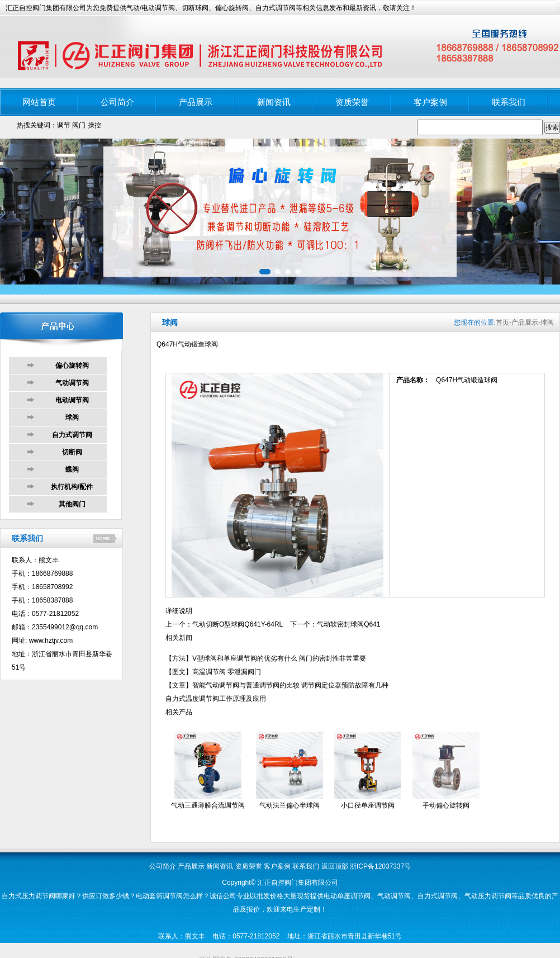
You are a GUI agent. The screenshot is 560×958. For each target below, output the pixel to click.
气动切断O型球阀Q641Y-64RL (238, 624)
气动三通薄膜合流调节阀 (208, 805)
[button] (265, 272)
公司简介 (117, 102)
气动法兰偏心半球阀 (290, 805)
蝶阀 (72, 469)
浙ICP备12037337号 (380, 866)
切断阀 (72, 452)
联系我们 (509, 102)
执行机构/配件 (72, 487)
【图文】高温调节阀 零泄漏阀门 (213, 672)
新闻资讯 (274, 102)
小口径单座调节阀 (368, 805)
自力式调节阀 (72, 435)
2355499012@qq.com (65, 627)
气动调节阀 (72, 383)
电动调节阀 (72, 400)
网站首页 (39, 102)
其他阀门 (72, 504)
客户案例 (430, 102)
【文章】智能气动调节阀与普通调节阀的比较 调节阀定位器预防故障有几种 (277, 685)
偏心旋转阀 (72, 366)
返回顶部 (335, 866)
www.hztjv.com (51, 641)
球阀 (72, 418)
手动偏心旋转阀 (446, 805)
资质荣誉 (352, 102)
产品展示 (196, 102)
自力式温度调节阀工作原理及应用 (216, 699)
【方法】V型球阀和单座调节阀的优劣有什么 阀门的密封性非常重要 (266, 658)
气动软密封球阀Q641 (348, 624)
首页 (502, 323)
